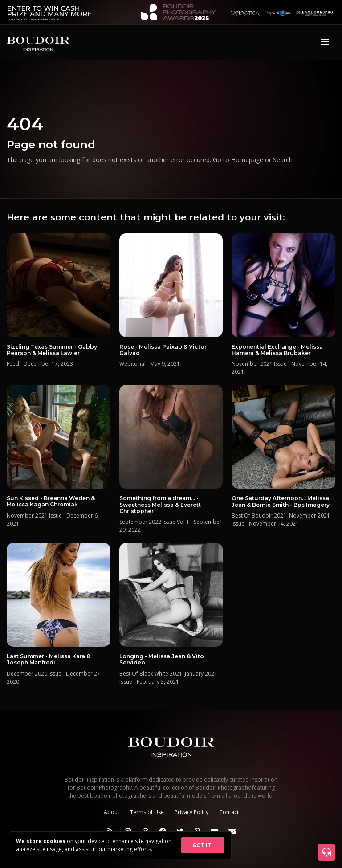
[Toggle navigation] (325, 43)
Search (283, 160)
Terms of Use (147, 812)
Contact (229, 812)
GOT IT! (203, 845)
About (112, 812)
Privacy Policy (191, 812)
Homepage (247, 160)
